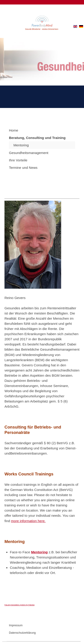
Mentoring (21, 145)
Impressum (16, 625)
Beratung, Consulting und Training (37, 138)
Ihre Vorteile (18, 160)
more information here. (28, 521)
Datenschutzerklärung (22, 633)
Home (14, 130)
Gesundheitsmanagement (29, 153)
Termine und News (23, 168)
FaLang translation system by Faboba (19, 605)
